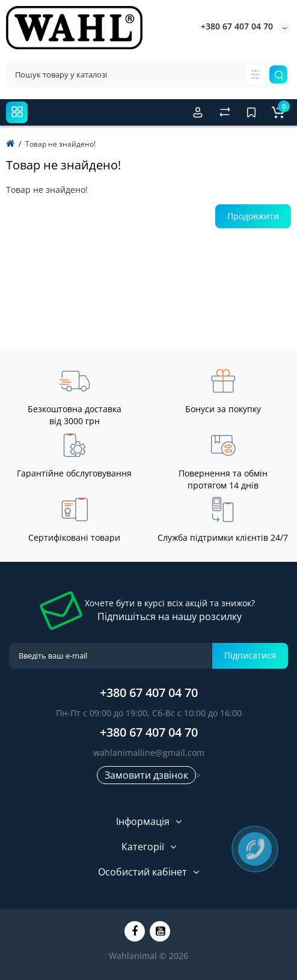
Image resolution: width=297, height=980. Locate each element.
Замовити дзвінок (146, 775)
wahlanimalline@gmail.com (149, 753)
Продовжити (253, 216)
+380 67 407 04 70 (237, 26)
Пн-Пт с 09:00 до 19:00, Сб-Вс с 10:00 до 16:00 (149, 713)
